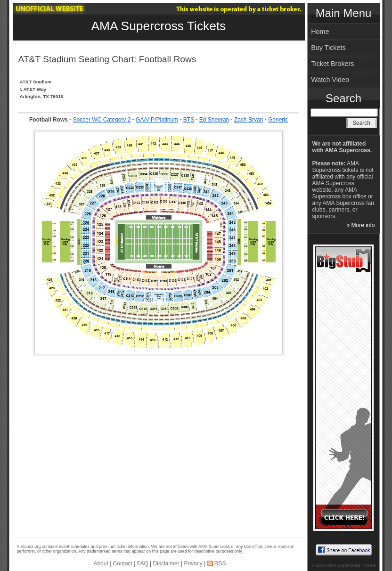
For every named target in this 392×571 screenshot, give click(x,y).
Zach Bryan (249, 120)
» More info (360, 225)
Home (320, 32)
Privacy (193, 563)
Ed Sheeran (214, 120)
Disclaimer (166, 563)
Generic (278, 120)
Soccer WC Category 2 (102, 120)
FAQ (143, 563)
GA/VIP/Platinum (157, 120)
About (101, 563)
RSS (220, 563)
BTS (189, 120)
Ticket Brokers (332, 64)
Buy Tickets (328, 48)
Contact (123, 563)
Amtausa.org (29, 547)
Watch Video (330, 80)
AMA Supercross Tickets (159, 26)
